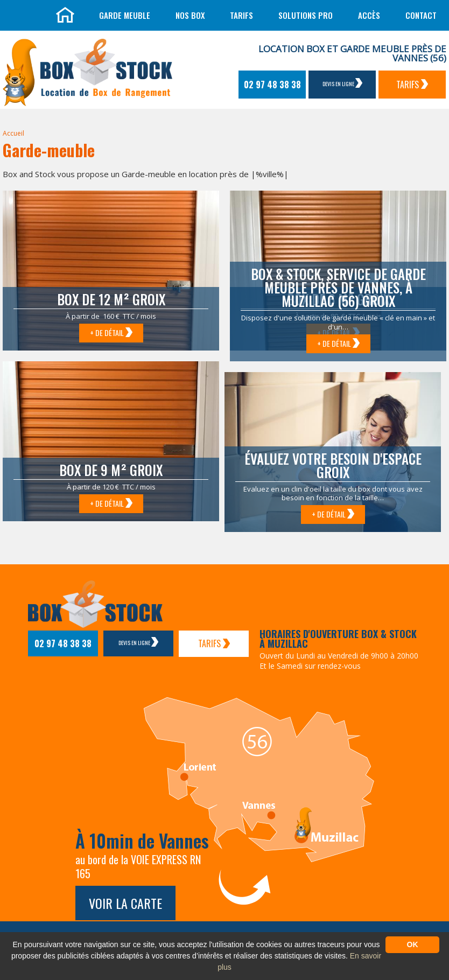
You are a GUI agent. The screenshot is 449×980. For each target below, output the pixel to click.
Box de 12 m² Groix (111, 299)
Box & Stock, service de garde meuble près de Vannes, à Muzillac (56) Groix (338, 287)
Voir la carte (125, 903)
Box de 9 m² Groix (111, 470)
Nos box (190, 15)
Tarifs (241, 15)
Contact (421, 15)
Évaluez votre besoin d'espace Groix (333, 465)
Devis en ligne (342, 83)
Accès (369, 15)
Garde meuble (125, 15)
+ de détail (111, 332)
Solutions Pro (306, 15)
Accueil (13, 133)
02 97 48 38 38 (272, 85)
